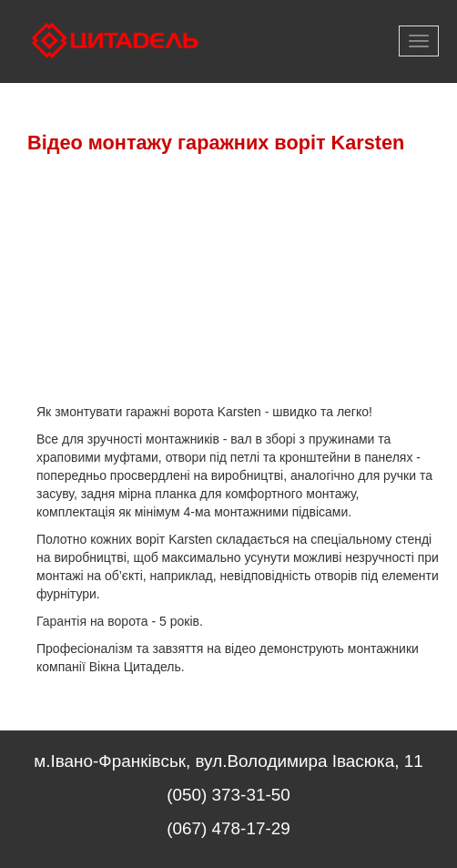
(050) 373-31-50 (228, 795)
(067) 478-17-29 (228, 828)
